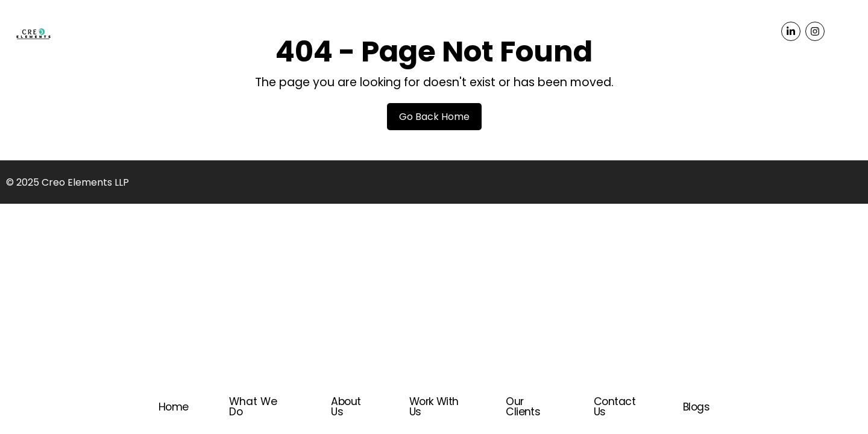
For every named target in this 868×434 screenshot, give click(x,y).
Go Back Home (434, 117)
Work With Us (434, 407)
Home (174, 407)
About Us (346, 407)
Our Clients (523, 407)
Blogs (696, 407)
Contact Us (615, 407)
